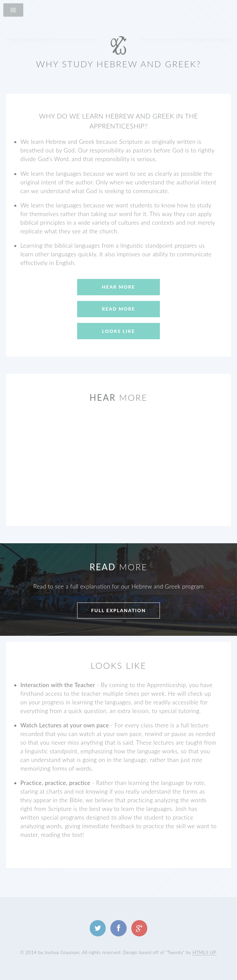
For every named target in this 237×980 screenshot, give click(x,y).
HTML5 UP (204, 952)
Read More (119, 309)
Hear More (118, 287)
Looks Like (118, 331)
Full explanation (118, 610)
